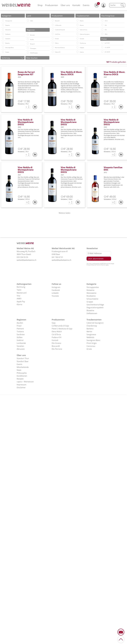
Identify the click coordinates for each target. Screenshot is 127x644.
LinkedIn (55, 293)
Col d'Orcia (56, 334)
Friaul (19, 326)
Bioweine (90, 310)
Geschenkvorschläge (95, 305)
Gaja (54, 323)
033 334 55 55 (22, 257)
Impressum (22, 385)
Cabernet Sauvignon (95, 323)
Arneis (89, 349)
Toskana (20, 332)
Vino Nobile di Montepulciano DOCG (26, 122)
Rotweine (90, 290)
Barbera (90, 329)
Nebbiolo (90, 337)
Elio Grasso (56, 343)
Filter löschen (32, 58)
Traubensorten (94, 320)
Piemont (20, 329)
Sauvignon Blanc (93, 340)
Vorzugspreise (93, 287)
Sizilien (20, 337)
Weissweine (91, 293)
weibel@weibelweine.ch (27, 260)
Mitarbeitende (23, 367)
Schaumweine (92, 299)
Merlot (89, 332)
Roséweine (91, 296)
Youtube (55, 296)
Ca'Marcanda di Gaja (60, 326)
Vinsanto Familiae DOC (113, 169)
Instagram (56, 287)
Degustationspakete (95, 308)
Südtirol (20, 340)
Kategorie (91, 284)
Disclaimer (21, 387)
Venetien (20, 346)
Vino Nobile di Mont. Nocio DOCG (71, 73)
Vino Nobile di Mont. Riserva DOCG (114, 73)
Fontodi (55, 340)
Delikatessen (92, 313)
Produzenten (52, 5)
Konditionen (22, 376)
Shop (40, 5)
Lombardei (21, 343)
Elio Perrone (57, 349)
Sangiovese (91, 334)
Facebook (56, 290)
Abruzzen (21, 349)
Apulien (20, 323)
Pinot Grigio (92, 343)
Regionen (21, 320)
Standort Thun (23, 358)
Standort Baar (23, 361)
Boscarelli (56, 346)
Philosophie (22, 373)
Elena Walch (57, 332)
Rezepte (20, 379)
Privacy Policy (90, 265)
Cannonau (91, 346)
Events (86, 5)
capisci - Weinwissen (25, 382)
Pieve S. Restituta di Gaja (62, 329)
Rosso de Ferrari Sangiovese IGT (26, 73)
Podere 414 (56, 337)
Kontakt (76, 5)
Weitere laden (65, 213)
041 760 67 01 (57, 257)
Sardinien (21, 334)
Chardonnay (92, 326)
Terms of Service (101, 265)
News (19, 370)
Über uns (65, 5)
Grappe (90, 302)
